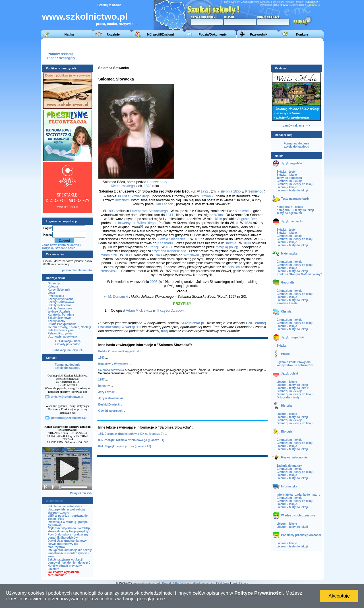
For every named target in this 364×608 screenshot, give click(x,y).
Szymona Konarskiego (169, 251)
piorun (66, 270)
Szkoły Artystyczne (61, 299)
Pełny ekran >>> (81, 493)
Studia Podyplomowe (62, 324)
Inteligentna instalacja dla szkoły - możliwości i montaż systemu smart (70, 553)
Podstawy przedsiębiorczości (301, 535)
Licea (51, 293)
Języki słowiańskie (111, 398)
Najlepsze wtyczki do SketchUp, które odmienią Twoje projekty (69, 530)
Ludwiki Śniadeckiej (171, 239)
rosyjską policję (227, 247)
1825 (258, 227)
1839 (128, 255)
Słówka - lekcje (287, 175)
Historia (287, 406)
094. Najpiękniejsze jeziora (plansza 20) (125, 446)
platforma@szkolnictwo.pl (69, 418)
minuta (87, 270)
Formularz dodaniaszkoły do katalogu (68, 366)
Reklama (223, 583)
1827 (198, 239)
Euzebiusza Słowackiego (149, 211)
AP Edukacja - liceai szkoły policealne (68, 343)
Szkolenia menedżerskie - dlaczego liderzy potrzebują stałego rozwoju (66, 509)
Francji (154, 247)
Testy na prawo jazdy (295, 199)
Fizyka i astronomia (294, 457)
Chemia (286, 312)
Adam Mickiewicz (139, 311)
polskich (234, 267)
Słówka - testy (286, 172)
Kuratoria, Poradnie (61, 315)
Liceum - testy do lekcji (292, 190)
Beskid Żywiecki (109, 405)
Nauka (69, 34)
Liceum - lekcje (287, 187)
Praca (244, 583)
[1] (141, 226)
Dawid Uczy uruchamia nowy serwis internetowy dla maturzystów (67, 544)
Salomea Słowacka (111, 370)
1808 (111, 211)
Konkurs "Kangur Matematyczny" (299, 274)
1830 (247, 243)
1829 (262, 239)
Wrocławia (191, 255)
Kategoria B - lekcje (290, 207)
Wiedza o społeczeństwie (298, 515)
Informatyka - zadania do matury (298, 495)
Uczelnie (113, 34)
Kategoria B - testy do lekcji (295, 210)
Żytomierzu (108, 255)
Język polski (290, 374)
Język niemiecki (292, 221)
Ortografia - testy (288, 397)
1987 (102, 380)
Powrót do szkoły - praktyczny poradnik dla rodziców (68, 536)
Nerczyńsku (110, 271)
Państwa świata (287, 303)
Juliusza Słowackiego (133, 196)
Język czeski (107, 392)
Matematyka (289, 254)
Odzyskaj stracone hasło (59, 248)
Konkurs (302, 34)
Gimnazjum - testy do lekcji (295, 184)
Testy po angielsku (289, 178)
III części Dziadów (170, 311)
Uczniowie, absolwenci (63, 337)
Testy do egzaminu (289, 213)
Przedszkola (56, 296)
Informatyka (289, 486)
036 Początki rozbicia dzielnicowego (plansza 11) (131, 440)
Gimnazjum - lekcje (290, 181)
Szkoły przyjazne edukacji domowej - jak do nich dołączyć (69, 561)
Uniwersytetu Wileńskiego (136, 223)
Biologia (287, 432)
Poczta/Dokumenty (213, 34)
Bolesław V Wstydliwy (113, 364)
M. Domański (118, 297)
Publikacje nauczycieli (68, 350)
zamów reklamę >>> (296, 126)
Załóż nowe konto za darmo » (62, 245)
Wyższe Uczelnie (59, 312)
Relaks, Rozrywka (60, 333)
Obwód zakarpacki (111, 411)
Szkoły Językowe (59, 318)
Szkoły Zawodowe (60, 308)
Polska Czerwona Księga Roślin (120, 351)
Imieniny (104, 386)
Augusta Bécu (248, 219)
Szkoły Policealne (60, 305)
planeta (77, 270)
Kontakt (167, 583)
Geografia (288, 283)
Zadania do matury (289, 466)
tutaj (165, 331)
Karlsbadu (165, 243)
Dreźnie (230, 243)
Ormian (205, 196)
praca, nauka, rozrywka (115, 24)
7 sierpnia (225, 191)
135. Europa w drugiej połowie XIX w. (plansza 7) (131, 434)
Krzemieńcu (254, 191)
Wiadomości (54, 501)
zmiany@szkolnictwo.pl (67, 397)
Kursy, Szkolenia (59, 290)
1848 (158, 255)
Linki (235, 583)
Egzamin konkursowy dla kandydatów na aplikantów (295, 364)
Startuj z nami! (109, 5)
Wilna (219, 215)
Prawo (286, 354)
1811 (170, 215)
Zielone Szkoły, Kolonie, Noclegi (70, 327)
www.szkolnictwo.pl (85, 16)
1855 (237, 191)
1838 (169, 247)
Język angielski (292, 163)
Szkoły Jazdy (57, 321)
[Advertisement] (217, 51)
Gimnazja (54, 283)
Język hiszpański (293, 337)
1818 (218, 219)
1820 (148, 186)
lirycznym (123, 200)
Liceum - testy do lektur (293, 388)
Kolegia (53, 287)
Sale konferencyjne (61, 330)
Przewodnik (259, 34)
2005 (154, 282)
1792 (205, 191)
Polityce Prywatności (258, 593)
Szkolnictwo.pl (192, 323)
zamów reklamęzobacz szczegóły (61, 54)
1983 (102, 358)
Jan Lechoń (164, 204)
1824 (248, 223)
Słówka (282, 346)
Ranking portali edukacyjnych (195, 583)
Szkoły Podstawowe (61, 302)
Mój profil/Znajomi (161, 34)
